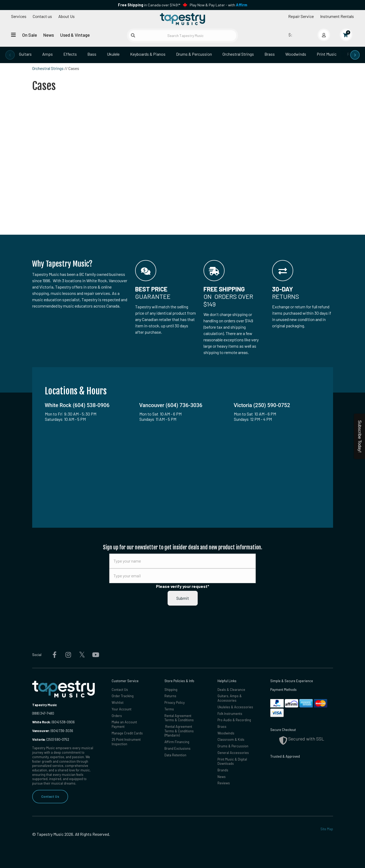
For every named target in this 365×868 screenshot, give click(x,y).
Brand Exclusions (177, 748)
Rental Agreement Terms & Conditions (179, 718)
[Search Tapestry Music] (182, 36)
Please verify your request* (183, 586)
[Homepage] (183, 19)
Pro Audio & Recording (234, 720)
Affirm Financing (177, 742)
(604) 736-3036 (53, 731)
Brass (270, 54)
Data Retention (175, 755)
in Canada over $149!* (149, 5)
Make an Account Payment (124, 724)
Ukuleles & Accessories (235, 707)
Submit (183, 598)
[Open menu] (13, 35)
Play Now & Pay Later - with (219, 5)
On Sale (30, 35)
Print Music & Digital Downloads (232, 761)
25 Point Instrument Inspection (126, 742)
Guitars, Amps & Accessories (230, 698)
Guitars (25, 54)
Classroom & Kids (231, 739)
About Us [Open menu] (67, 16)
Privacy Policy (175, 702)
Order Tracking (123, 696)
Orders (117, 716)
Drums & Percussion (194, 54)
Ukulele (113, 54)
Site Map (327, 829)
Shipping (171, 690)
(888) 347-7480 (43, 713)
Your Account (122, 709)
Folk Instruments (230, 714)
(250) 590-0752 (51, 739)
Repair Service (301, 16)
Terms (169, 709)
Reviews (224, 783)
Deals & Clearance (231, 690)
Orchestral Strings (238, 54)
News (49, 35)
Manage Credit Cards (127, 733)
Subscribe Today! (360, 436)
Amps (48, 54)
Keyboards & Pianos (148, 54)
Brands (223, 770)
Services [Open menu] (19, 16)
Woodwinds (296, 54)
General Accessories (233, 753)
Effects (70, 54)
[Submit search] (133, 35)
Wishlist (118, 702)
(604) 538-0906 (53, 722)
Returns (170, 696)
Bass (92, 54)
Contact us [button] (42, 16)
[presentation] (10, 55)
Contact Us (50, 796)
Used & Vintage (75, 35)
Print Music (327, 54)
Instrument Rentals (337, 16)
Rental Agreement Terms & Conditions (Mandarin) (179, 731)
